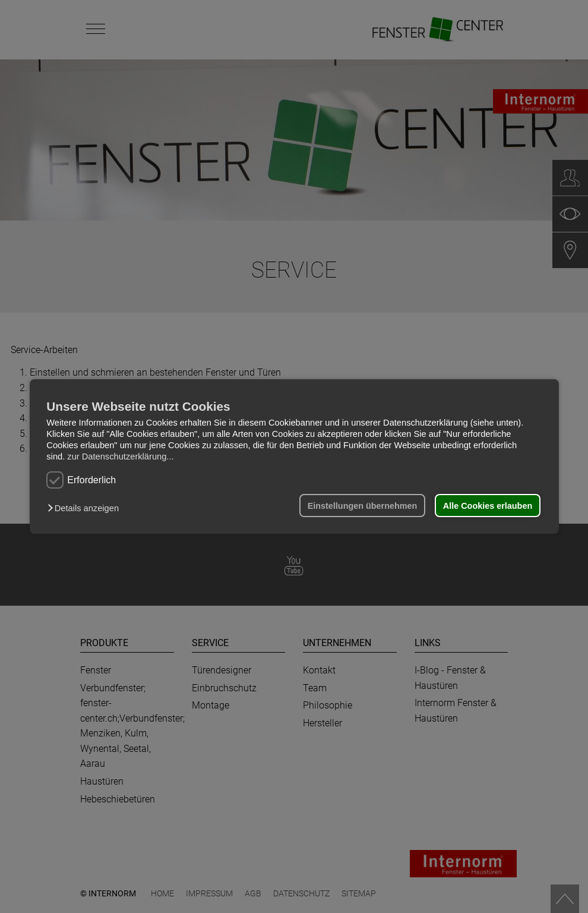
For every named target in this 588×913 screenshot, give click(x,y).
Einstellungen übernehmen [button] (363, 506)
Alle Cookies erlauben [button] (488, 506)
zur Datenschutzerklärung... (120, 456)
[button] (86, 508)
